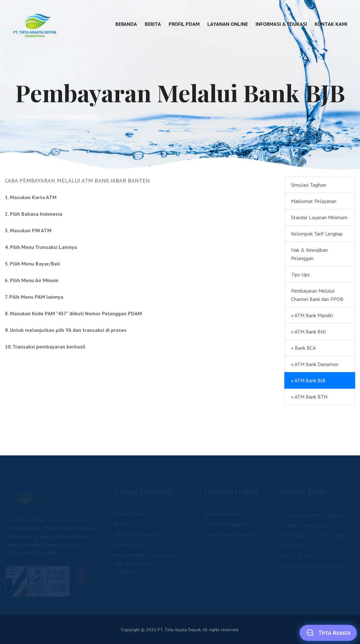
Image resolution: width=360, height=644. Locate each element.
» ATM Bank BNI (308, 332)
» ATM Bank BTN (309, 397)
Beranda (126, 24)
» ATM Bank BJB (308, 380)
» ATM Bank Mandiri (312, 315)
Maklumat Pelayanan (314, 201)
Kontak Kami (331, 24)
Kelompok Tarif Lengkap (317, 234)
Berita (153, 24)
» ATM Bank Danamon (315, 364)
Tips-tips (300, 274)
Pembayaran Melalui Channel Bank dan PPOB (317, 295)
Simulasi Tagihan (309, 185)
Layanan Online (228, 24)
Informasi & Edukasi (281, 24)
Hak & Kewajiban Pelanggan (309, 254)
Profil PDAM (184, 24)
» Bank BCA (303, 348)
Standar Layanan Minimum (319, 217)
